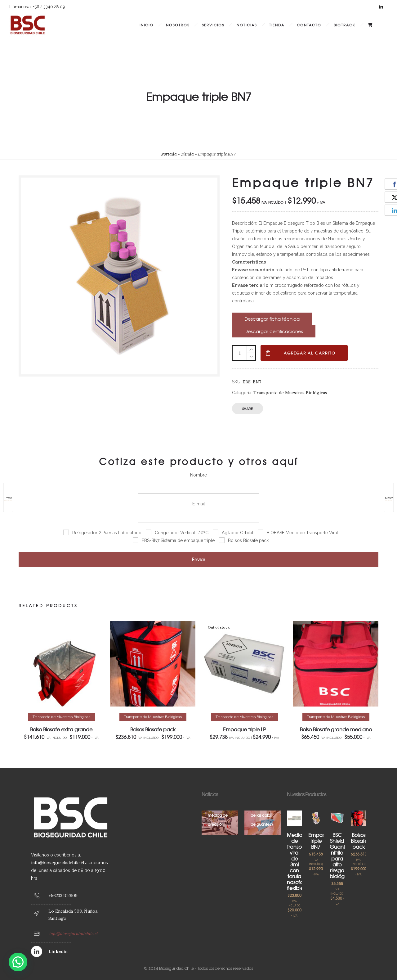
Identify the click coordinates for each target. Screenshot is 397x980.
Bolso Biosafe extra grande (61, 729)
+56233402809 (63, 896)
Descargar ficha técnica (272, 319)
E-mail (198, 512)
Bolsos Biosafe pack (153, 729)
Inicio (147, 25)
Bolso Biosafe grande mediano (336, 729)
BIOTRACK (345, 25)
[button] (18, 962)
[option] (61, 680)
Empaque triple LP (244, 729)
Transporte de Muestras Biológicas (290, 393)
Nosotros (178, 25)
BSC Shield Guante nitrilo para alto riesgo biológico (341, 855)
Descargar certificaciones (274, 331)
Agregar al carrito (310, 353)
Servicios (213, 25)
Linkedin (58, 951)
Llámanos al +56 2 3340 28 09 (37, 7)
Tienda (277, 25)
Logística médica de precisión (218, 815)
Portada (169, 154)
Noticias (247, 25)
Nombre (198, 483)
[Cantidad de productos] (240, 353)
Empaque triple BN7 (320, 841)
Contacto (309, 25)
